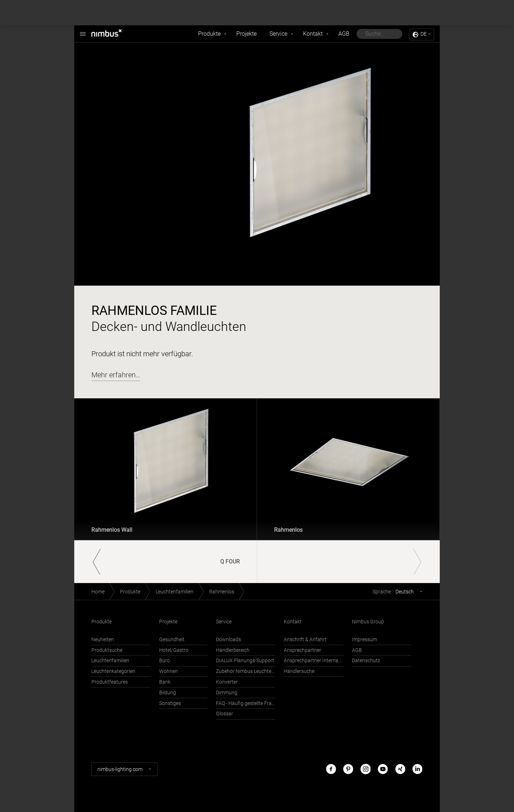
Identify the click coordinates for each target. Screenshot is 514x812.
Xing (400, 769)
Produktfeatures (110, 682)
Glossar (225, 714)
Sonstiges (170, 703)
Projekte (246, 34)
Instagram (366, 769)
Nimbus (83, 30)
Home (98, 592)
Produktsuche (107, 650)
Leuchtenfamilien (175, 592)
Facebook (331, 769)
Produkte (209, 34)
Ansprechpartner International (313, 661)
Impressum (364, 640)
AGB (344, 34)
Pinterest (348, 769)
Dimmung (227, 693)
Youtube (383, 769)
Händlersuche (299, 671)
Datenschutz (366, 661)
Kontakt (313, 34)
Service (278, 34)
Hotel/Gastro (174, 650)
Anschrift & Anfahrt (305, 640)
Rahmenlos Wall (112, 530)
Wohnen (168, 671)
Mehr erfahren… (116, 375)
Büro (165, 661)
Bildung (168, 693)
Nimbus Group (368, 622)
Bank (165, 682)
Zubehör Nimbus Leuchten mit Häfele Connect (246, 671)
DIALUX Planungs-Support (245, 661)
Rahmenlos (288, 530)
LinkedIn (417, 769)
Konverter (227, 682)
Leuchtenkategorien (113, 671)
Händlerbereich (233, 650)
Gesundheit (172, 640)
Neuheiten (103, 640)
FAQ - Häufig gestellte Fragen (246, 703)
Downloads (228, 640)
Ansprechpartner (303, 650)
